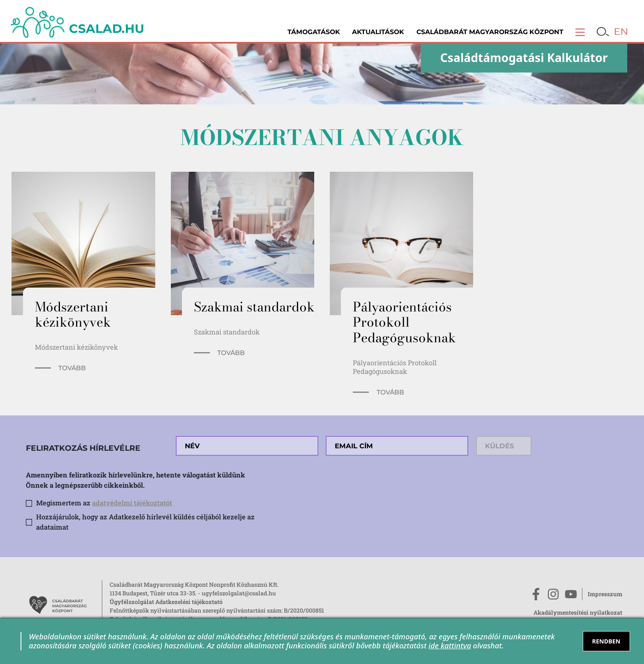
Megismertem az (104, 503)
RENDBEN (606, 641)
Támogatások (314, 32)
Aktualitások (378, 32)
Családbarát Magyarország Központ (490, 32)
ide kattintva (450, 646)
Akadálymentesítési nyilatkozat (578, 612)
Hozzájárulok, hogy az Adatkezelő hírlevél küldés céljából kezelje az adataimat (145, 522)
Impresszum (605, 594)
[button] (580, 32)
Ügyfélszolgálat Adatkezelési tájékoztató (166, 602)
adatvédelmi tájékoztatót (132, 503)
